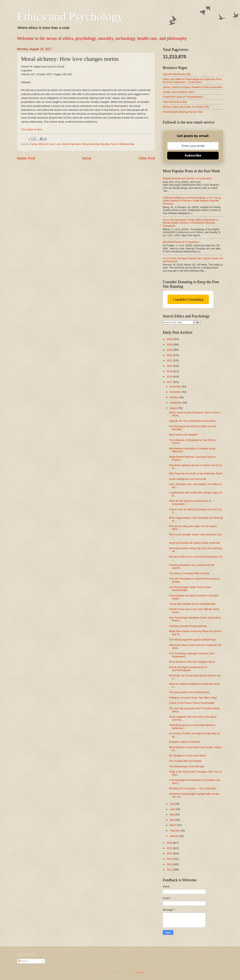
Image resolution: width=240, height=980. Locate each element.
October (174, 397)
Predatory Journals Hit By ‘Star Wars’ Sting (193, 698)
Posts (23, 961)
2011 (170, 870)
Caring (33, 144)
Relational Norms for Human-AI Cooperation (187, 178)
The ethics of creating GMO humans (189, 573)
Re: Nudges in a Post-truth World (187, 756)
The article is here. (32, 129)
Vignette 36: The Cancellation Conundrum (192, 421)
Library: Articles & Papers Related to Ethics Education (193, 87)
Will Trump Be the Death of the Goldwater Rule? (196, 473)
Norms (114, 144)
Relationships (127, 144)
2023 (170, 350)
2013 (170, 859)
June (173, 809)
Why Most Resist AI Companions (181, 242)
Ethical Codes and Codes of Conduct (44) (186, 107)
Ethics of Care (46, 144)
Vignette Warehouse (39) (177, 74)
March (173, 825)
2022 (170, 355)
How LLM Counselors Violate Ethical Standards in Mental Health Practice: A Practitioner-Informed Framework (190, 223)
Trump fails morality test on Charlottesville (192, 604)
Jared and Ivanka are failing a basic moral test (195, 543)
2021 (170, 360)
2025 (170, 339)
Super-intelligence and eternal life (188, 479)
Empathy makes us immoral (184, 742)
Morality (105, 144)
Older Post (147, 158)
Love (58, 144)
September (176, 403)
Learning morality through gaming (188, 626)
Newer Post (26, 158)
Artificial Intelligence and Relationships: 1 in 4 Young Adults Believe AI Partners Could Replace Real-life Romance (192, 201)
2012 (170, 864)
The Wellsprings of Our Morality (187, 766)
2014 (170, 853)
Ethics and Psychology (70, 17)
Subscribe (193, 155)
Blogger (140, 972)
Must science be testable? (184, 435)
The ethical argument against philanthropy (192, 640)
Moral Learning (91, 144)
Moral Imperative (72, 144)
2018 (170, 377)
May (172, 814)
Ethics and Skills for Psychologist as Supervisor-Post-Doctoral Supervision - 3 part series (192, 81)
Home (87, 158)
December (176, 386)
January (174, 836)
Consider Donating (188, 299)
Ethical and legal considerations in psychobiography (188, 669)
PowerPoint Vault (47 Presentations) (183, 97)
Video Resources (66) (175, 102)
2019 (170, 371)
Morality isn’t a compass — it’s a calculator (193, 788)
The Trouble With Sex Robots (185, 761)
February (175, 831)
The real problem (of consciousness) (189, 692)
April (172, 820)
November (176, 392)
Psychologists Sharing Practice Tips (183, 112)
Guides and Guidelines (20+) (179, 92)
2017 (170, 382)
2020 (170, 366)
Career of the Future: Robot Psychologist (192, 703)
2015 (170, 848)
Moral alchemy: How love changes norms (192, 662)
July (172, 804)
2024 (170, 345)
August (174, 408)
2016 (170, 843)
